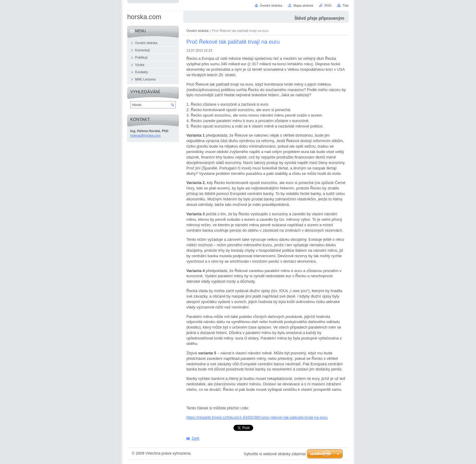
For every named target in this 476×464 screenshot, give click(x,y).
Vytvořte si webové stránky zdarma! (275, 454)
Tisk (345, 5)
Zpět (195, 438)
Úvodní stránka (197, 31)
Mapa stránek (303, 5)
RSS (328, 5)
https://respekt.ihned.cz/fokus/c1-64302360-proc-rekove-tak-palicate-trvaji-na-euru (257, 417)
